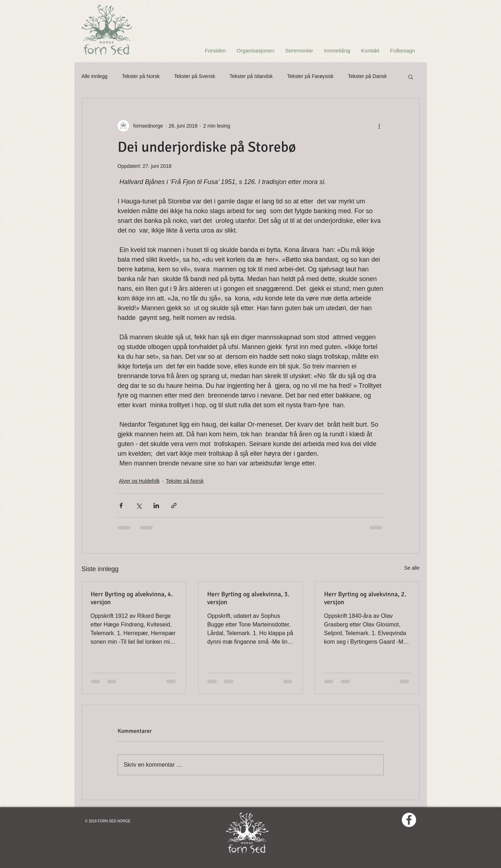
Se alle (412, 568)
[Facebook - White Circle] (409, 820)
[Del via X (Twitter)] (139, 506)
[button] (411, 77)
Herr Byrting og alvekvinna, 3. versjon (248, 598)
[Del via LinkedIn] (156, 506)
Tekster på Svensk (195, 76)
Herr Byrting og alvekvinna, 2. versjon (365, 598)
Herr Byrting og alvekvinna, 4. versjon (132, 598)
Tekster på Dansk (367, 76)
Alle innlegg (95, 76)
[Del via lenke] (174, 506)
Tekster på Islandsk (251, 76)
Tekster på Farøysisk (310, 76)
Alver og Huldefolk (140, 481)
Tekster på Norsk (141, 76)
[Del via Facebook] (121, 506)
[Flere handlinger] (379, 126)
